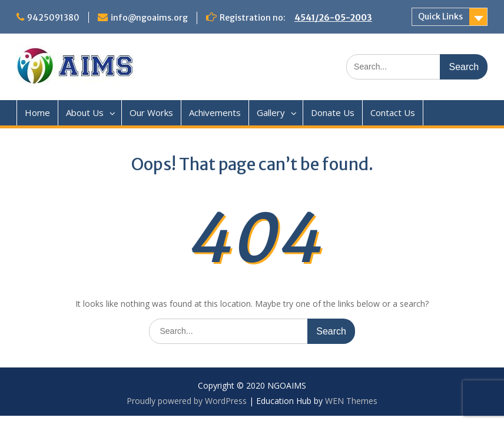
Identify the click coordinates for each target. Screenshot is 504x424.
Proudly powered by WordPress (187, 401)
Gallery (271, 112)
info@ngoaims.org (149, 18)
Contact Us (393, 112)
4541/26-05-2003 (333, 18)
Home (37, 112)
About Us (85, 112)
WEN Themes (351, 401)
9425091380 (53, 18)
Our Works (151, 112)
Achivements (215, 112)
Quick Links (440, 16)
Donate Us (333, 112)
